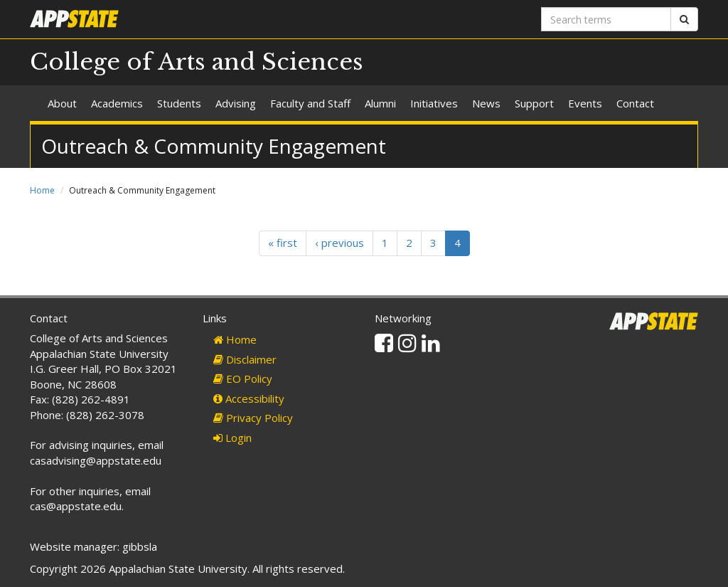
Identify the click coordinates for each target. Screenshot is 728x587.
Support (534, 103)
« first (283, 243)
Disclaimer (245, 359)
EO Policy (243, 379)
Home (42, 190)
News (486, 103)
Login (232, 438)
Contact (635, 103)
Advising (236, 103)
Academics (117, 103)
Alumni (380, 103)
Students (179, 103)
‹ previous (339, 243)
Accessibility (249, 398)
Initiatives (434, 103)
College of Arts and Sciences (197, 62)
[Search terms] (606, 19)
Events (585, 103)
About (62, 103)
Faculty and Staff (310, 103)
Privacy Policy (253, 418)
